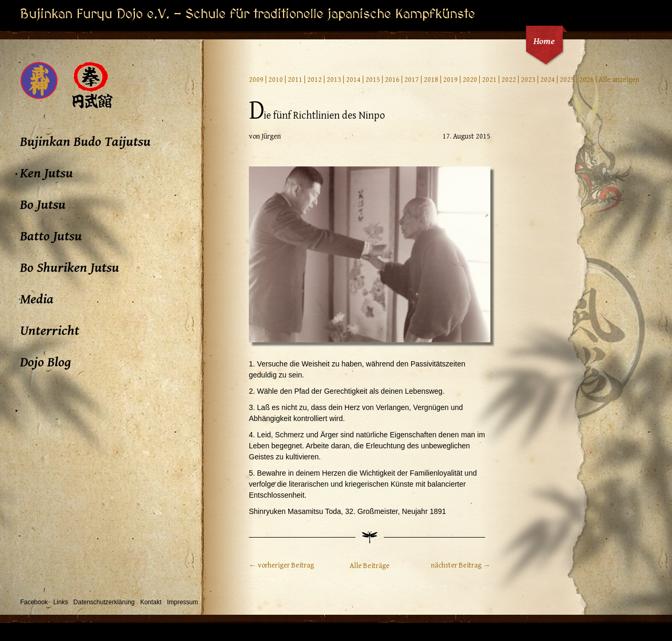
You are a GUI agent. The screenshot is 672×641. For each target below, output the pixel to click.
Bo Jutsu (43, 205)
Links (60, 602)
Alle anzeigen (619, 80)
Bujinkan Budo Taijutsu (85, 142)
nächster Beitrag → (461, 565)
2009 (256, 80)
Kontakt (151, 602)
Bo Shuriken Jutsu (70, 268)
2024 (548, 80)
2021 (489, 80)
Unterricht (50, 331)
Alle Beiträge (370, 566)
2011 (295, 80)
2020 (470, 80)
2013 (334, 80)
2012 (314, 80)
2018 (431, 80)
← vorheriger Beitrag (281, 565)
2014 (353, 80)
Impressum (182, 602)
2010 (276, 80)
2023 (528, 80)
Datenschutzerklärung (104, 602)
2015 (373, 80)
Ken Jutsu (46, 173)
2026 (586, 80)
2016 (392, 80)
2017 (412, 80)
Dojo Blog (45, 362)
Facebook (34, 602)
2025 (567, 80)
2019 (450, 80)
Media (37, 299)
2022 (509, 80)
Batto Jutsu (51, 236)
